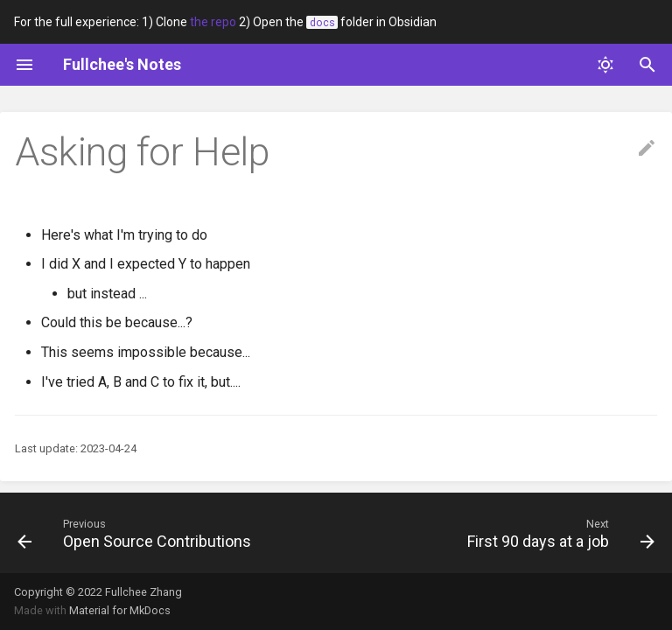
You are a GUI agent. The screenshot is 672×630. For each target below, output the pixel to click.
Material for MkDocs (120, 610)
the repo (213, 22)
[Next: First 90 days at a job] (558, 533)
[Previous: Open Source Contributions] (137, 533)
